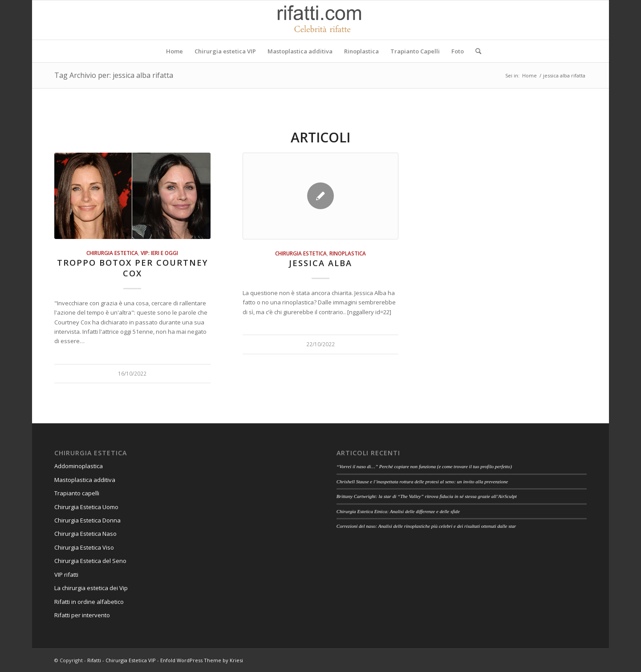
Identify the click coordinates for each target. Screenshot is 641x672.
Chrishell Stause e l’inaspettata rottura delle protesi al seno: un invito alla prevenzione (422, 482)
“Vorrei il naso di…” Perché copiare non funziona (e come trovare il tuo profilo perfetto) (424, 466)
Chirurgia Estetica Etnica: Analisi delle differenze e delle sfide (398, 511)
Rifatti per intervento (82, 615)
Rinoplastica (348, 253)
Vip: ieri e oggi (159, 253)
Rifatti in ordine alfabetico (89, 602)
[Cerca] (475, 51)
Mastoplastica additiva (85, 480)
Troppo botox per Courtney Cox (132, 268)
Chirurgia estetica (112, 253)
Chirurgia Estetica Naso (85, 534)
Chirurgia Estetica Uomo (86, 507)
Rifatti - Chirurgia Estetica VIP (122, 660)
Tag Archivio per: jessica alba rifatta (114, 75)
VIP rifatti (66, 575)
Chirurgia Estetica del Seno (90, 561)
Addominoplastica (79, 466)
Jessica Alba (320, 263)
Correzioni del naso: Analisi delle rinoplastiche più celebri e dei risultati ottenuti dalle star (426, 526)
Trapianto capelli (77, 493)
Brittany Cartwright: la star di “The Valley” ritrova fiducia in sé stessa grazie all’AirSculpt (427, 496)
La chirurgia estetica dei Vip (91, 588)
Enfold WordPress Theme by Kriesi (202, 660)
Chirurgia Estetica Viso (84, 547)
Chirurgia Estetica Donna (87, 520)
